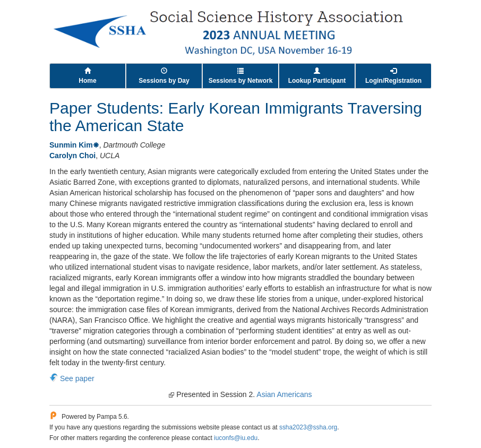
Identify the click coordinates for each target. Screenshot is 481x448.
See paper (77, 378)
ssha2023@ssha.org (308, 427)
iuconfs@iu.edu (236, 438)
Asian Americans (284, 394)
